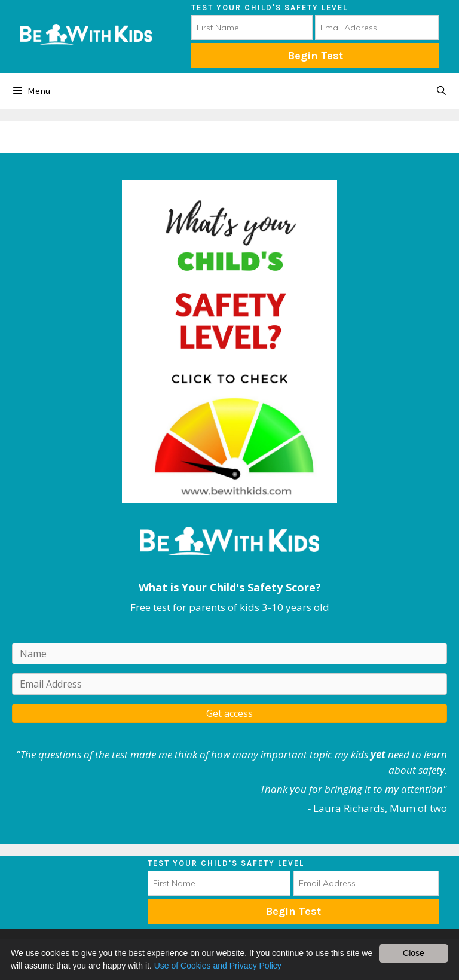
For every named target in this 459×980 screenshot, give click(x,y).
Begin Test (315, 56)
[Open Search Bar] (441, 91)
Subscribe (293, 911)
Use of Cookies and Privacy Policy (218, 966)
